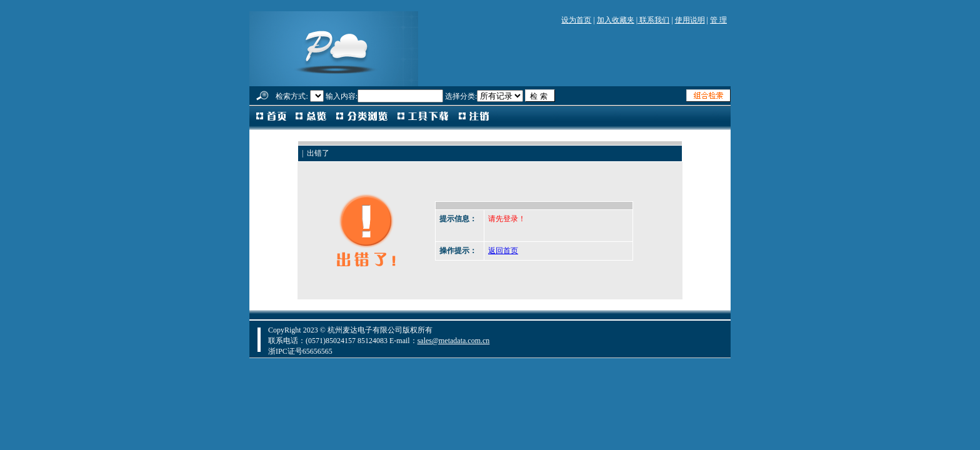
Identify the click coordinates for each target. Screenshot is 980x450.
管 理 (718, 20)
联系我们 (653, 20)
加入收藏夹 (616, 20)
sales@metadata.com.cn (454, 341)
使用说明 (690, 20)
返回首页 (503, 251)
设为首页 (576, 20)
